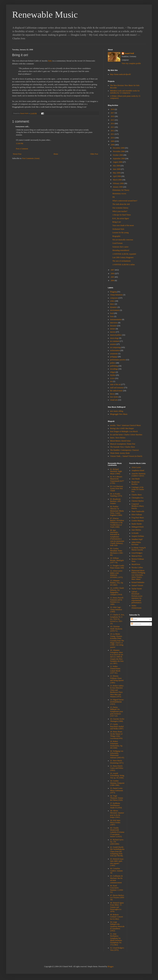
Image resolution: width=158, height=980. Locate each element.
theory (112, 394)
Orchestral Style (118, 229)
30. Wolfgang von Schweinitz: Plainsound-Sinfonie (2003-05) (117, 754)
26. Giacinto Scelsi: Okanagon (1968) (117, 720)
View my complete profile (131, 63)
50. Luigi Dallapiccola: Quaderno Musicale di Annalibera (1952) (117, 926)
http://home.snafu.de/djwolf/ (121, 74)
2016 (113, 116)
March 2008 (118, 180)
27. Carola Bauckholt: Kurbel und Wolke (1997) (117, 726)
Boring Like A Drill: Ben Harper (122, 428)
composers (114, 298)
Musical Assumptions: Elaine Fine (123, 444)
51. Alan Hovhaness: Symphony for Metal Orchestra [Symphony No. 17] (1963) (116, 939)
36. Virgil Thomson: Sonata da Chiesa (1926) (117, 798)
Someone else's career (120, 247)
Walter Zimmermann (137, 607)
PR (114, 197)
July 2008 (117, 166)
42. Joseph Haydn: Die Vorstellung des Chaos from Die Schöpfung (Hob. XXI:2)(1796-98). (117, 852)
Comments (136, 624)
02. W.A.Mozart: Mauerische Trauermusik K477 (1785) (117, 480)
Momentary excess (119, 194)
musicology (114, 338)
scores (112, 378)
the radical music (116, 391)
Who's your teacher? (120, 211)
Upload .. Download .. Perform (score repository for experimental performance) (137, 597)
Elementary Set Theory (121, 190)
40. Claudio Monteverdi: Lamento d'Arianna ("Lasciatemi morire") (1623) (117, 832)
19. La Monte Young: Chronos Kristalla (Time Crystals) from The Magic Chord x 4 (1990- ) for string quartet (117, 640)
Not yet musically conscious (123, 240)
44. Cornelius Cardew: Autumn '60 (116, 871)
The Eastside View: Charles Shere (123, 447)
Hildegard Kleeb (138, 527)
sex (111, 381)
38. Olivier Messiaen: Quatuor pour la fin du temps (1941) (117, 814)
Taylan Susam (137, 589)
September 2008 (119, 159)
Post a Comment (22, 149)
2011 (113, 134)
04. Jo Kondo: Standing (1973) (116, 495)
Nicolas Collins (137, 568)
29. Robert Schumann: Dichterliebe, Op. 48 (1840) (116, 745)
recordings (114, 369)
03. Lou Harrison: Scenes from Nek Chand (117, 489)
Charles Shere (137, 495)
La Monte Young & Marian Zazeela (139, 549)
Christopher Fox (137, 498)
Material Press (137, 556)
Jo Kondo (135, 533)
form (112, 316)
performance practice (118, 360)
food (112, 313)
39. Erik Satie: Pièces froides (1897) (115, 823)
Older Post (94, 154)
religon (113, 372)
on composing (115, 347)
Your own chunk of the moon (123, 225)
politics (113, 363)
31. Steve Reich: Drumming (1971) (117, 762)
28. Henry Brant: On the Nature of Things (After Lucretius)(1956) (116, 735)
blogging (113, 292)
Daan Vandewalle (138, 511)
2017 (113, 113)
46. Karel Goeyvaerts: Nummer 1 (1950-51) (117, 889)
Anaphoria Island (138, 470)
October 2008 (118, 155)
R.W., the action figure (121, 218)
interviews (114, 323)
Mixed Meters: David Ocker (120, 441)
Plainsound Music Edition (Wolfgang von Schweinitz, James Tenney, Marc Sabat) (138, 575)
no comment (115, 341)
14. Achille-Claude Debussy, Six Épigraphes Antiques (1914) (117, 591)
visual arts (114, 400)
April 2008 (117, 176)
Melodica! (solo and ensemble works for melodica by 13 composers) (125, 92)
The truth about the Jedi (121, 204)
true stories (114, 397)
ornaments (114, 354)
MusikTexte (136, 564)
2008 (113, 145)
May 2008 (117, 173)
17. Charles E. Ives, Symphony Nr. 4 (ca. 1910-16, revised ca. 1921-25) (117, 619)
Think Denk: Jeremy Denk (120, 453)
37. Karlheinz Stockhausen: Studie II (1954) (116, 805)
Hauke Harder (137, 524)
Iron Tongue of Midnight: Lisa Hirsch (124, 431)
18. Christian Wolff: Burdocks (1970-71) (116, 629)
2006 (113, 274)
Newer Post (17, 154)
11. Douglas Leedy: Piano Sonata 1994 (117, 567)
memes (113, 329)
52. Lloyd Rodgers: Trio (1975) (117, 949)
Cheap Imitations (116, 295)
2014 (113, 123)
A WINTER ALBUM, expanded (124, 254)
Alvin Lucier (136, 467)
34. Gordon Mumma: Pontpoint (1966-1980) (117, 783)
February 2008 (118, 183)
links (50, 61)
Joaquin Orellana (138, 536)
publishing (114, 366)
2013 (113, 127)
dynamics (114, 307)
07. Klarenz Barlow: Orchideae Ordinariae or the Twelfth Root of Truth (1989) (117, 523)
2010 (113, 138)
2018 (113, 109)
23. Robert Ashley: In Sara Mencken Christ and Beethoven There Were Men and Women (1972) (117, 691)
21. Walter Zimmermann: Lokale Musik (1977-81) (115, 670)
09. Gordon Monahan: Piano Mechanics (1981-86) (117, 552)
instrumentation (116, 319)
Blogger (110, 966)
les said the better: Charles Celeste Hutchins (126, 435)
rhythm (113, 375)
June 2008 (117, 169)
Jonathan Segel (137, 539)
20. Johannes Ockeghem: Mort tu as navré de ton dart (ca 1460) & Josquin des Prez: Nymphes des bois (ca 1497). (117, 657)
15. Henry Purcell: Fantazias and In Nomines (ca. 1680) (117, 601)
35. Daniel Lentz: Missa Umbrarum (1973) (117, 790)
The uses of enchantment (122, 261)
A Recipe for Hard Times (122, 215)
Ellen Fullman (137, 515)
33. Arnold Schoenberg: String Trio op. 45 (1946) (117, 776)
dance (112, 304)
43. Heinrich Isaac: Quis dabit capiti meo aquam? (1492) (117, 862)
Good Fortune (118, 243)
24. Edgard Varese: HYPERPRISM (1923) (117, 702)
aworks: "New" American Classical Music (125, 425)
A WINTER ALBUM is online (124, 265)
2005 (113, 277)
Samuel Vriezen (137, 585)
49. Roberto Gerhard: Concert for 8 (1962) (117, 917)
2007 (113, 270)
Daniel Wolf (129, 53)
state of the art (115, 384)
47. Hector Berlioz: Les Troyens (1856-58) (117, 898)
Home (56, 154)
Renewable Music (45, 15)
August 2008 (118, 162)
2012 (113, 131)
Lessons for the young (120, 233)
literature (113, 326)
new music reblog (117, 411)
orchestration (115, 350)
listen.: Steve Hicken (118, 438)
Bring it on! (117, 222)
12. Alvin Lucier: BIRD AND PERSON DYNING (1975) (116, 574)
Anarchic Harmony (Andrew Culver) (139, 475)
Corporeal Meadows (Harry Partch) (138, 506)
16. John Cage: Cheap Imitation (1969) (116, 609)
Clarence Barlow (138, 501)
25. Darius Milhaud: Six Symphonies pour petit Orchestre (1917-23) (117, 712)
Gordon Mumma (138, 521)
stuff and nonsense (117, 388)
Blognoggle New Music (119, 414)
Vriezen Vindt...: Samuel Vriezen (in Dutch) (126, 456)
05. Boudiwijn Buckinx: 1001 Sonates (116, 501)
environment (115, 310)
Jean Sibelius (136, 530)
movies (113, 332)
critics (112, 301)
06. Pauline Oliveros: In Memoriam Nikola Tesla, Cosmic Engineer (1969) (117, 511)
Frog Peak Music (138, 518)
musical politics (116, 335)
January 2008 (118, 187)
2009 (113, 141)
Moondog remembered (121, 250)
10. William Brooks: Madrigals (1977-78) (117, 560)
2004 (113, 280)
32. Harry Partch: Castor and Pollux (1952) (117, 768)
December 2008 (119, 148)
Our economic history (120, 208)
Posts (134, 619)
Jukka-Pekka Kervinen (136, 543)
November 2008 (119, 151)
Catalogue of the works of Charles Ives (138, 489)
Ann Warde (136, 479)
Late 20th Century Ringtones (123, 257)
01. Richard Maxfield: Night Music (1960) (116, 471)
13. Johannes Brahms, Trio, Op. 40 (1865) (117, 583)
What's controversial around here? (125, 201)
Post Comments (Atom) (31, 158)
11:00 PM (20, 144)
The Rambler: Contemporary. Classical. (125, 450)
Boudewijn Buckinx (136, 483)
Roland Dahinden (138, 582)
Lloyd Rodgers (137, 553)
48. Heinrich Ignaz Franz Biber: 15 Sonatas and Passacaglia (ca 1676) (117, 907)
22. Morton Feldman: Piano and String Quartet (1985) (117, 679)
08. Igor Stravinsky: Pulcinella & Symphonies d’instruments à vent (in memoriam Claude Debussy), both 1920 (117, 538)
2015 (113, 120)
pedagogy (114, 357)
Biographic (116, 236)
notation (113, 344)
